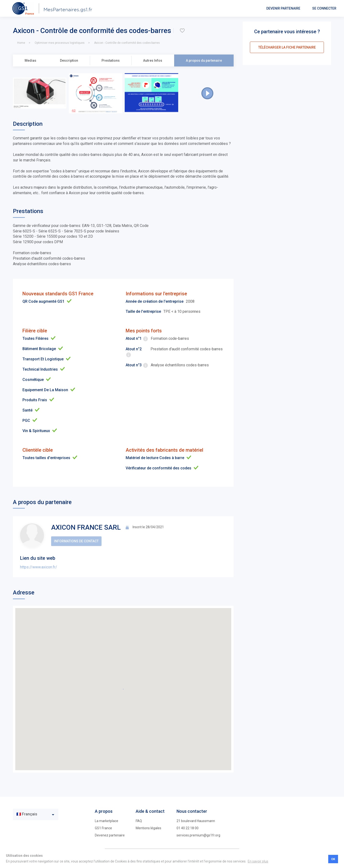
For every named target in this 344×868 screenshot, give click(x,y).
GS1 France (103, 828)
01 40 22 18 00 (188, 828)
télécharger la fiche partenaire (287, 47)
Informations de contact (76, 541)
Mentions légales (148, 828)
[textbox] (32, 814)
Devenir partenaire (283, 8)
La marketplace (107, 821)
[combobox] (36, 814)
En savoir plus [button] (258, 861)
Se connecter (324, 8)
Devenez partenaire (110, 835)
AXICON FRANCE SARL (86, 527)
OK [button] (333, 859)
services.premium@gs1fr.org (198, 835)
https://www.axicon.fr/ (39, 567)
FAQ (139, 821)
